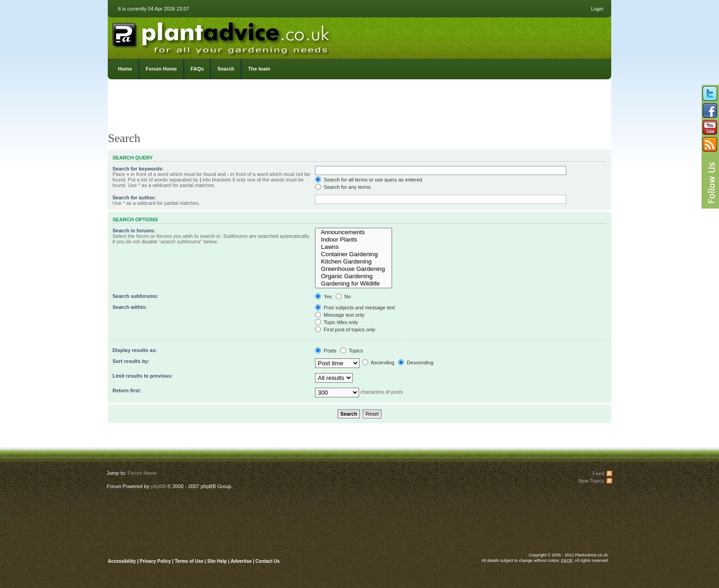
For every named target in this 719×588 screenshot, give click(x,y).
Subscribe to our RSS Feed (710, 144)
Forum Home (161, 69)
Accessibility (122, 561)
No (343, 297)
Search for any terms (343, 187)
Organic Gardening (354, 276)
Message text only (340, 315)
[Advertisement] (359, 108)
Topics (352, 351)
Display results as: (135, 350)
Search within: (130, 307)
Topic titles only (336, 322)
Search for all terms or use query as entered (369, 180)
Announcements (354, 232)
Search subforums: (135, 296)
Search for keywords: (138, 169)
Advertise (241, 561)
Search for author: (134, 198)
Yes (324, 297)
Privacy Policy (156, 561)
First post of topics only (345, 330)
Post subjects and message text (355, 308)
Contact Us (268, 561)
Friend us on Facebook (710, 110)
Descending (416, 363)
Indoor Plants (354, 240)
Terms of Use (189, 561)
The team (259, 69)
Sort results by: (131, 361)
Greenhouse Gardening (354, 269)
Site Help (217, 561)
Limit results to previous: (142, 376)
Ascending (378, 363)
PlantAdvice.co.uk (222, 36)
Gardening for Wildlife (354, 284)
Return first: (127, 390)
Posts (326, 351)
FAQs (197, 69)
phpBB (158, 486)
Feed (598, 473)
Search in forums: (134, 231)
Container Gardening (354, 254)
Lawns (354, 247)
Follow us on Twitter (710, 93)
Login (597, 9)
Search (226, 69)
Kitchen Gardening (354, 262)
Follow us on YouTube (710, 127)
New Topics (591, 481)
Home (125, 69)
